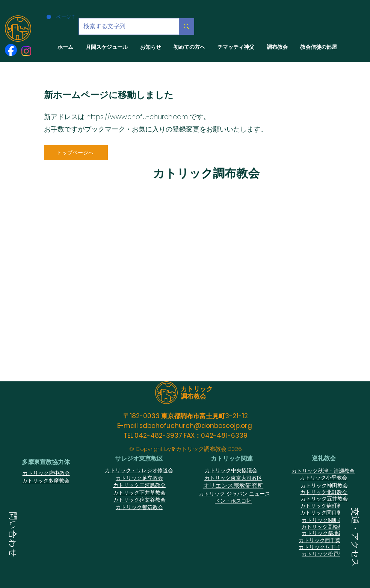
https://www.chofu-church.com (137, 117)
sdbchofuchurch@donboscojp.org (196, 426)
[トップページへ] (76, 153)
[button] (13, 536)
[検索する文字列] (123, 26)
